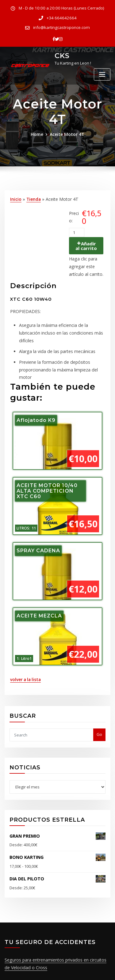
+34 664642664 (61, 17)
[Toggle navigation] (102, 71)
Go (99, 710)
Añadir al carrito (86, 242)
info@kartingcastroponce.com (62, 26)
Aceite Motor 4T (67, 132)
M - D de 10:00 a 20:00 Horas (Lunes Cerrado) (61, 8)
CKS (61, 52)
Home (39, 132)
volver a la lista (24, 657)
